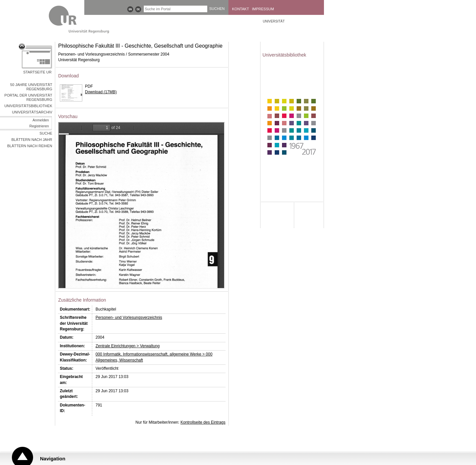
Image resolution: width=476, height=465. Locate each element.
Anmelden (41, 120)
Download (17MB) (101, 92)
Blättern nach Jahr (32, 140)
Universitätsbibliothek (28, 106)
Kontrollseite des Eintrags (203, 422)
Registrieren (39, 126)
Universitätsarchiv (32, 112)
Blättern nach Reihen (30, 146)
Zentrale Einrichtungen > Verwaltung (128, 346)
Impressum (263, 9)
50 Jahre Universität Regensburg (31, 87)
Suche (46, 133)
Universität (274, 21)
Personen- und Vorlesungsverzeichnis (129, 317)
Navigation (53, 459)
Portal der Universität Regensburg (28, 97)
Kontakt (240, 9)
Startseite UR (37, 72)
